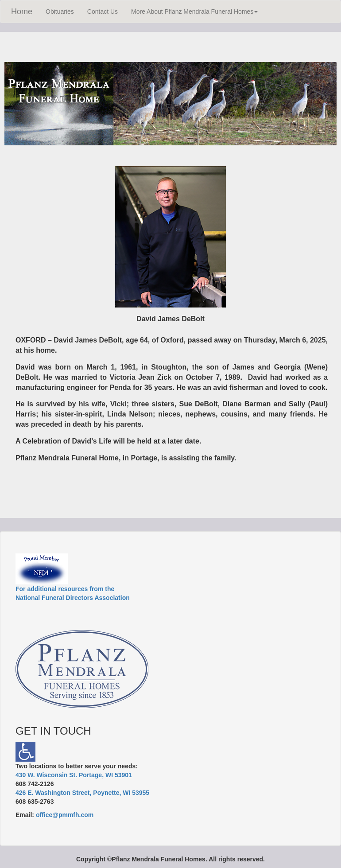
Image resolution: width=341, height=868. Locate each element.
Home (22, 12)
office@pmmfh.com (65, 815)
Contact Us (103, 12)
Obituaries (60, 12)
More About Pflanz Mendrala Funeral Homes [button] (194, 12)
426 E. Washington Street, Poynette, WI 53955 (82, 793)
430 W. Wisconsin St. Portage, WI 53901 (74, 775)
